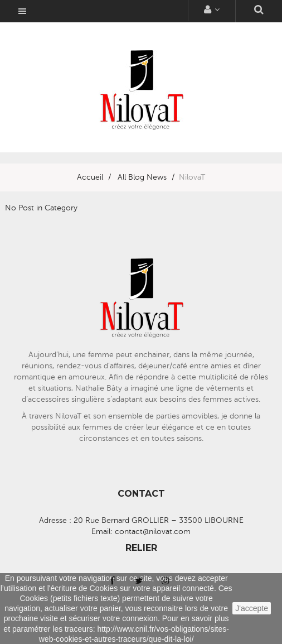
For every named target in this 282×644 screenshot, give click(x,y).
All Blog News (142, 177)
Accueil (90, 177)
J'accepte (252, 608)
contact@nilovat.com (153, 532)
